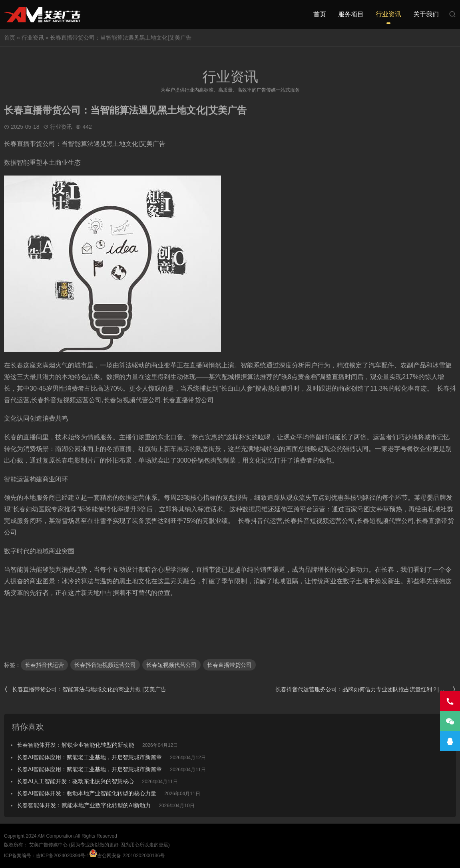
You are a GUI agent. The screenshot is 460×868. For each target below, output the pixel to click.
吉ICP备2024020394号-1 (63, 856)
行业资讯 (388, 14)
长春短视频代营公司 (171, 665)
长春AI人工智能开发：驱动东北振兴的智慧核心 (75, 781)
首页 (320, 14)
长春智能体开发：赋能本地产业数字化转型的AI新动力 (84, 805)
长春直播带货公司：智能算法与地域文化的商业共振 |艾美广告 (85, 689)
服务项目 (351, 14)
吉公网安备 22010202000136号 (127, 856)
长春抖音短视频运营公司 (105, 665)
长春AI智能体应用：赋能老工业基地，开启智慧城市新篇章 (89, 757)
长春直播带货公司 (229, 665)
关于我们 (426, 14)
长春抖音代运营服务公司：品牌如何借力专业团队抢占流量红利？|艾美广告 (366, 689)
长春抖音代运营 (44, 665)
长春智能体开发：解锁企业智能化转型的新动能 (76, 745)
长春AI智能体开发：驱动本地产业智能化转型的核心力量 (87, 793)
